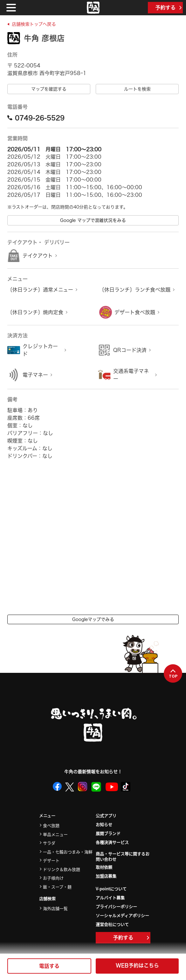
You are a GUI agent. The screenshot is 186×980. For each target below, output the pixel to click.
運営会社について (112, 924)
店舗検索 (47, 899)
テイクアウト (38, 256)
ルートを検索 (137, 89)
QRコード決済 (130, 350)
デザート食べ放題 (135, 312)
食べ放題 (51, 825)
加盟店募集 (106, 876)
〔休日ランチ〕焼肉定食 (35, 312)
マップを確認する (49, 89)
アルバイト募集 (110, 897)
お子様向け (53, 878)
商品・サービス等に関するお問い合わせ (123, 857)
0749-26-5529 (36, 118)
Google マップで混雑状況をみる (93, 220)
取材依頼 (104, 867)
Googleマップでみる (93, 619)
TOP (173, 674)
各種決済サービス (112, 842)
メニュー (47, 816)
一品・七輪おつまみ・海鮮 (68, 852)
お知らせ (104, 824)
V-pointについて (111, 889)
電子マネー (35, 375)
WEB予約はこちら (137, 965)
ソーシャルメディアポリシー (122, 915)
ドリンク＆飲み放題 (62, 869)
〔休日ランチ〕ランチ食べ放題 (135, 290)
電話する (49, 966)
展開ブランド (108, 833)
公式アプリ (106, 815)
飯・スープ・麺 (57, 887)
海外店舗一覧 (55, 908)
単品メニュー (55, 834)
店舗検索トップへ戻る (34, 24)
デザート (51, 860)
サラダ (49, 843)
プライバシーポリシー (116, 906)
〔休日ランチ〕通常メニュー (40, 290)
